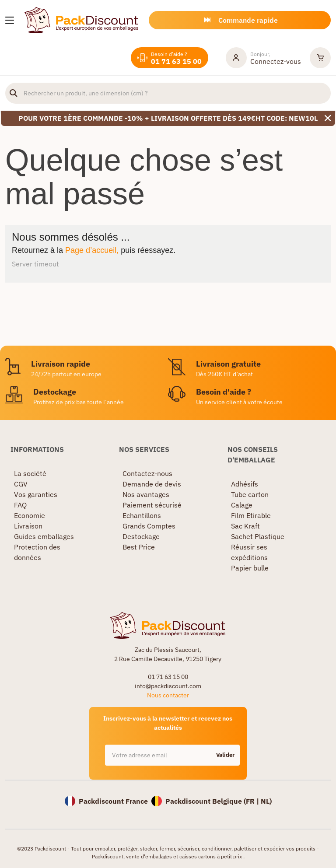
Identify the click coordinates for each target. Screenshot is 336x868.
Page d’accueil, (92, 250)
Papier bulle (250, 568)
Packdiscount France (113, 801)
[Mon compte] (263, 58)
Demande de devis (152, 484)
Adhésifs (245, 484)
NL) (266, 801)
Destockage (141, 536)
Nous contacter (168, 695)
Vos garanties (36, 494)
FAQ (20, 505)
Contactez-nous (147, 473)
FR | (253, 801)
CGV (21, 484)
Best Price (139, 547)
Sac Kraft (245, 526)
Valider (225, 755)
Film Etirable (251, 515)
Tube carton (250, 494)
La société (30, 473)
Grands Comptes (149, 526)
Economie (30, 515)
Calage (242, 505)
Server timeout (35, 264)
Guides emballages (44, 536)
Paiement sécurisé (152, 505)
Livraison (28, 526)
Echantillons (142, 515)
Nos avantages (146, 494)
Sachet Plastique (258, 536)
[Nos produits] (10, 20)
